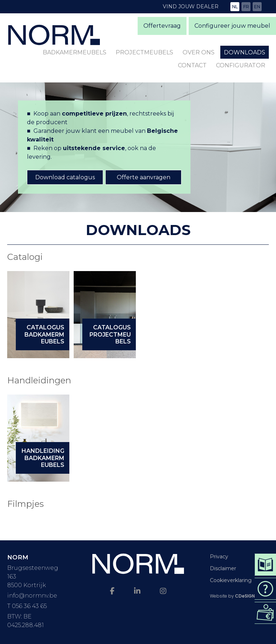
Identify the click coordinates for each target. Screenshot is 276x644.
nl (235, 7)
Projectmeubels (144, 52)
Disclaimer (223, 568)
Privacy (219, 557)
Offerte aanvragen (144, 177)
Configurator (241, 65)
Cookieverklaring (231, 580)
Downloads (245, 52)
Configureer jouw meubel (232, 26)
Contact (192, 65)
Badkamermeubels (75, 52)
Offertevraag (162, 26)
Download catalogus (65, 177)
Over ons (199, 52)
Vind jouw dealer (191, 6)
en (257, 7)
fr (246, 7)
